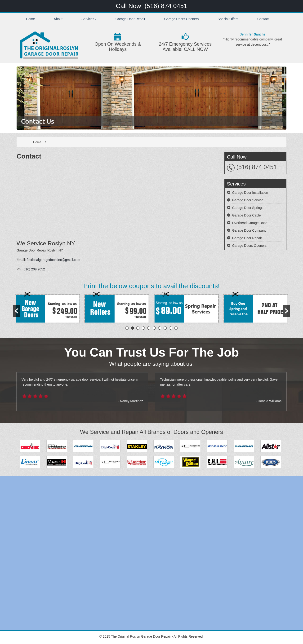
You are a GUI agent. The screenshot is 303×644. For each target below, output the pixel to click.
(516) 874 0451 (166, 6)
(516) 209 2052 (34, 269)
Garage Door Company (249, 230)
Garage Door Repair (130, 19)
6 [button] (154, 328)
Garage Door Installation (250, 193)
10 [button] (176, 328)
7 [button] (160, 328)
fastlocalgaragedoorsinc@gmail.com (53, 260)
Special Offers (228, 19)
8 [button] (165, 328)
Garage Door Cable (247, 215)
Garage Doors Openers (182, 19)
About (58, 19)
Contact (263, 19)
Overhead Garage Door (250, 223)
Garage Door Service (248, 200)
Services (89, 19)
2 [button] (132, 328)
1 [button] (127, 328)
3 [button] (138, 328)
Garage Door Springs (248, 208)
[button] (17, 311)
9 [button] (171, 328)
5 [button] (149, 328)
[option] (48, 308)
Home (30, 19)
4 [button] (143, 328)
